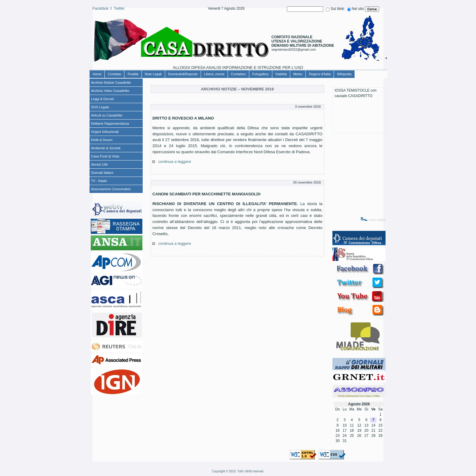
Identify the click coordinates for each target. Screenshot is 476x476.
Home (97, 74)
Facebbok (101, 8)
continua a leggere (175, 162)
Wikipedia (344, 74)
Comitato (114, 74)
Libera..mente (214, 74)
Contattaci (239, 74)
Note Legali (153, 74)
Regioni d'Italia (320, 74)
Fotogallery (260, 74)
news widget (377, 220)
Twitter (119, 8)
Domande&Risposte (183, 74)
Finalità (133, 74)
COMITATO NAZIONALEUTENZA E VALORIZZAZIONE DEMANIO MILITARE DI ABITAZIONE (303, 41)
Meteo (298, 74)
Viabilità (281, 74)
